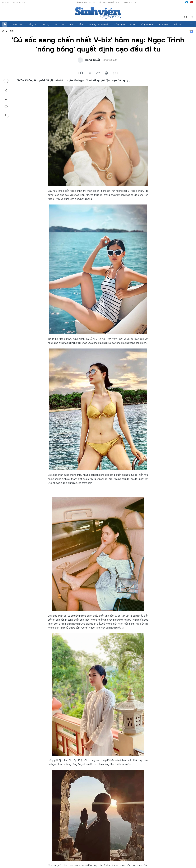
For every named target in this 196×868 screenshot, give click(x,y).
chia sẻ (81, 73)
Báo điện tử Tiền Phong (98, 13)
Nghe (6, 82)
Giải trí (81, 24)
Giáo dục (46, 24)
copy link (98, 73)
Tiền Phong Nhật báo (109, 2)
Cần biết (178, 24)
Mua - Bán (164, 24)
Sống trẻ (32, 24)
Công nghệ (120, 24)
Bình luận (6, 107)
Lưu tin (6, 99)
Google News (191, 31)
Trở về (6, 115)
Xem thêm (191, 24)
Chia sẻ (6, 90)
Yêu (71, 24)
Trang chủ (5, 24)
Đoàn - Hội (18, 24)
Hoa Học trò (131, 2)
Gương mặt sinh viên (99, 24)
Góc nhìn (60, 24)
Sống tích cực (147, 24)
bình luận (115, 73)
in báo (106, 73)
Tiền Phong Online (85, 2)
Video (133, 24)
